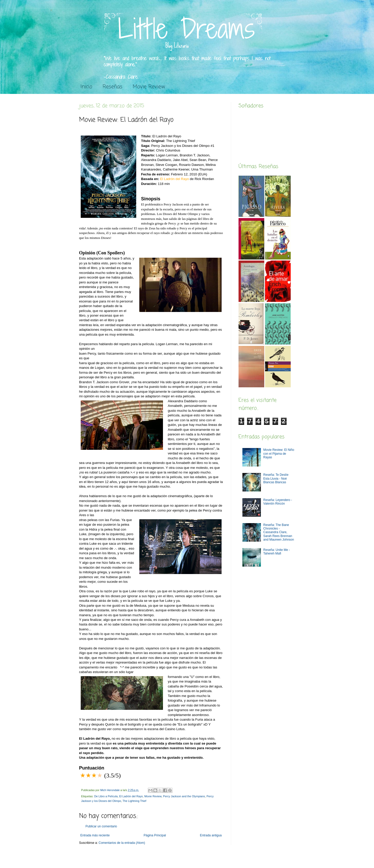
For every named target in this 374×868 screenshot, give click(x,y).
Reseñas (112, 87)
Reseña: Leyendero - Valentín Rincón (278, 502)
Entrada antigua (211, 835)
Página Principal (155, 835)
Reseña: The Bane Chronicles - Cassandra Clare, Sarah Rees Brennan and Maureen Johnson (279, 532)
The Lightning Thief (134, 801)
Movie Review (149, 87)
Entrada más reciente (95, 835)
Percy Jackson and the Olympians (184, 796)
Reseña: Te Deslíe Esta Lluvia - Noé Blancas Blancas (276, 478)
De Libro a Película (106, 796)
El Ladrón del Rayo (131, 796)
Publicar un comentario (101, 826)
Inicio (86, 87)
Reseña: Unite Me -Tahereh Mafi (276, 552)
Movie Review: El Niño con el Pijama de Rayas (279, 454)
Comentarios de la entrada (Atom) (122, 843)
